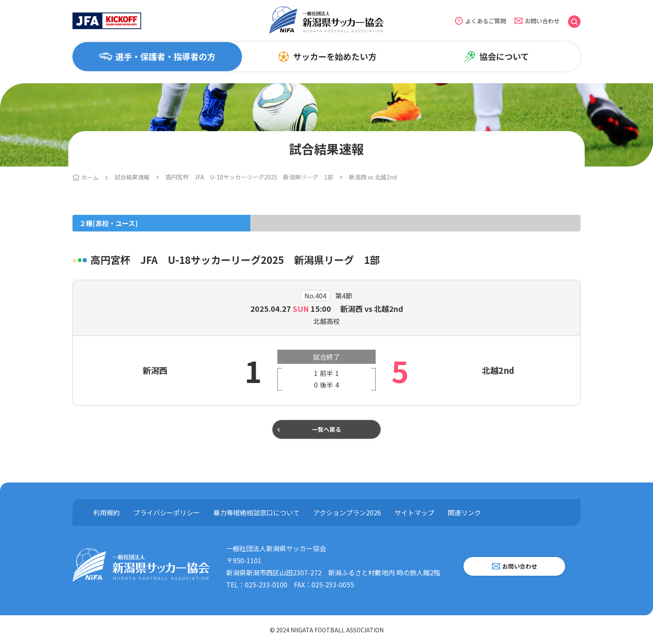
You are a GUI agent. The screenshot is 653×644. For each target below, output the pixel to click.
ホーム (90, 177)
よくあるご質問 (486, 21)
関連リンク (464, 512)
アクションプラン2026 (347, 512)
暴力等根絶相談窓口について (257, 512)
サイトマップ (414, 512)
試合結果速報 (132, 177)
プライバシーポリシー (167, 512)
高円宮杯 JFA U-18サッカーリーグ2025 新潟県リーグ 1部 (249, 177)
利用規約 (107, 512)
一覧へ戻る (326, 429)
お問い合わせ (542, 21)
